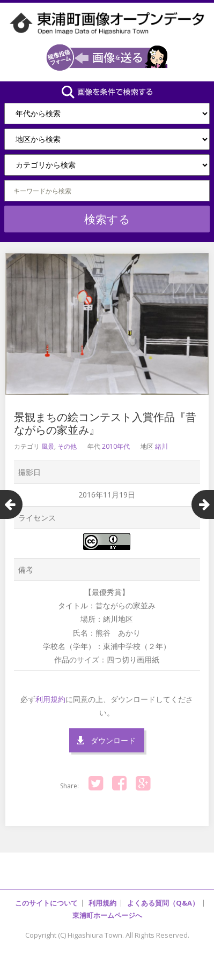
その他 (67, 446)
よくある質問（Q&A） (163, 903)
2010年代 (116, 446)
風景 (48, 446)
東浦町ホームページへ (107, 915)
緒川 (161, 446)
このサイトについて (46, 903)
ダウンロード (113, 740)
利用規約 (50, 699)
